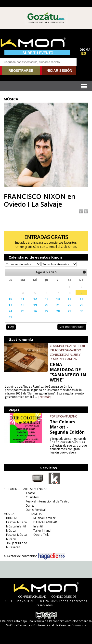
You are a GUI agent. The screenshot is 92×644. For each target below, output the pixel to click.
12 (35, 299)
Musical (11, 539)
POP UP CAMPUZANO (64, 416)
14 (58, 299)
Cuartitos (32, 497)
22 (69, 305)
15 (69, 299)
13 (47, 299)
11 (23, 299)
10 (10, 299)
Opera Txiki (41, 535)
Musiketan (13, 547)
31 (10, 317)
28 (58, 311)
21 (58, 305)
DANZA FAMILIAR (45, 522)
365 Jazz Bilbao (17, 543)
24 (10, 311)
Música (11, 531)
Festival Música (16, 522)
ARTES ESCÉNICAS (35, 489)
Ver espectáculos (72, 327)
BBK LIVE (12, 518)
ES (84, 53)
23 (81, 305)
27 (47, 311)
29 (69, 311)
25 (23, 311)
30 (81, 311)
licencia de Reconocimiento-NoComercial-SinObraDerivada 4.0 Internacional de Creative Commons (49, 623)
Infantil (38, 526)
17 (10, 305)
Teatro (30, 493)
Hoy (11, 327)
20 (47, 305)
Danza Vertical (36, 510)
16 (81, 299)
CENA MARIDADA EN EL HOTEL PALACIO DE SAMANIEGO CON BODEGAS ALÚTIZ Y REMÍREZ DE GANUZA (68, 352)
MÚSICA (9, 514)
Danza (30, 506)
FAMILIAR (37, 514)
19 (35, 305)
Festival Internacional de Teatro (48, 501)
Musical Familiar (44, 518)
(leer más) (44, 397)
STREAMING (12, 489)
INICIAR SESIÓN (59, 71)
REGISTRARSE (21, 71)
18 (23, 305)
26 (35, 311)
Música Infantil (16, 526)
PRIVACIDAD (26, 601)
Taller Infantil (42, 531)
